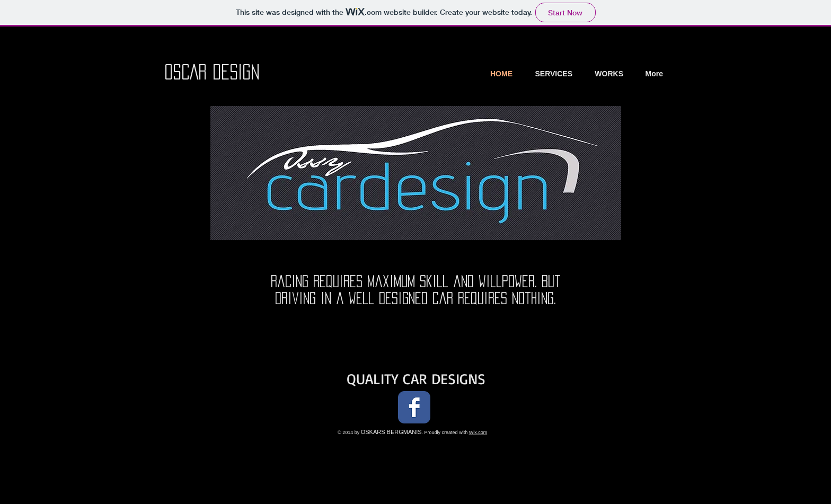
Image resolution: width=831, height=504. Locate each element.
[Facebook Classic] (414, 407)
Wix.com (478, 432)
